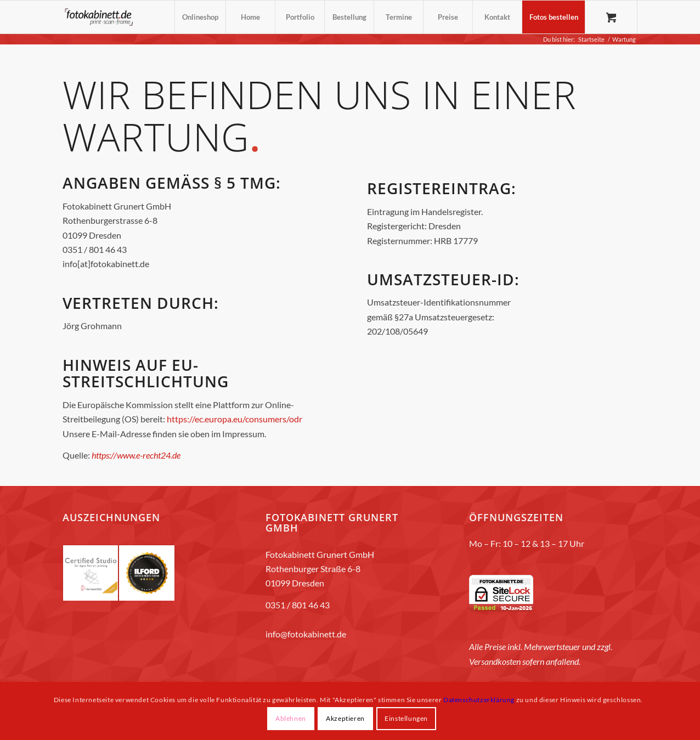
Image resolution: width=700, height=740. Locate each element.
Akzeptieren (345, 718)
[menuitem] (200, 17)
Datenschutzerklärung (479, 700)
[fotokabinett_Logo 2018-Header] (98, 17)
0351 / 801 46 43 (298, 605)
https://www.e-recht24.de (136, 455)
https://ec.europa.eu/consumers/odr (235, 419)
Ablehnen (291, 718)
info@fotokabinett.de (306, 634)
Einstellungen (406, 718)
